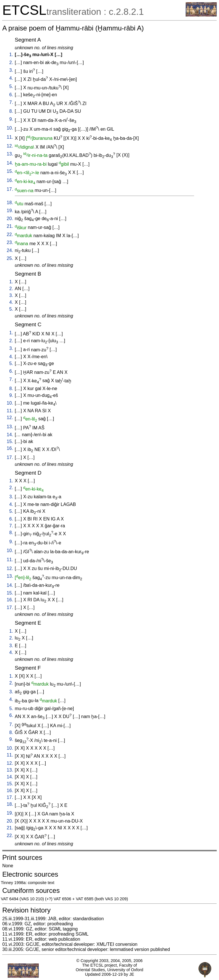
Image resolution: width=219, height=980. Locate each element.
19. (10, 211)
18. (10, 203)
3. (11, 70)
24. (10, 250)
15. (10, 171)
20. (10, 219)
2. (11, 62)
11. (10, 137)
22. (10, 234)
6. (11, 95)
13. (10, 154)
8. (11, 111)
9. (11, 119)
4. (11, 78)
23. (10, 242)
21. (10, 226)
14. (10, 163)
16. (10, 180)
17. (10, 189)
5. (11, 86)
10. (10, 128)
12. (10, 146)
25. (10, 258)
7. (11, 102)
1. (11, 55)
